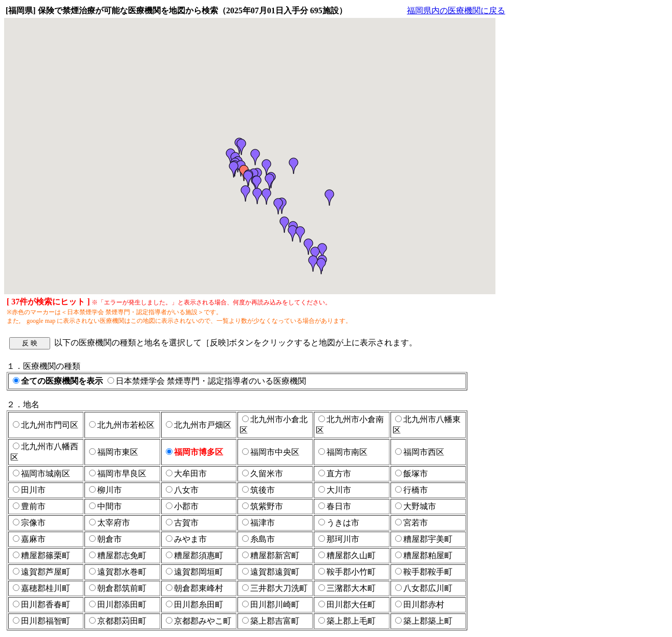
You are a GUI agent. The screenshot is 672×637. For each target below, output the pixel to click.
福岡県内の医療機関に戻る (456, 10)
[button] (234, 169)
